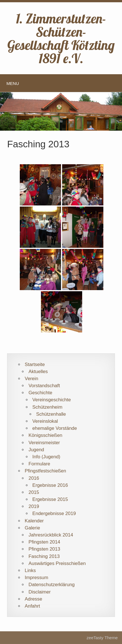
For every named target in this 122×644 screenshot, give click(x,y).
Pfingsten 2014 (44, 542)
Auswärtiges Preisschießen (57, 563)
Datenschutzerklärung (52, 585)
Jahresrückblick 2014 (51, 535)
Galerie (32, 528)
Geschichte (40, 393)
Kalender (34, 521)
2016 (34, 478)
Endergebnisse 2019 (54, 513)
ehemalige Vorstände (55, 428)
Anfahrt (32, 606)
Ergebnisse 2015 (50, 499)
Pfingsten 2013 (44, 549)
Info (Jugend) (46, 457)
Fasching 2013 (44, 556)
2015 (34, 492)
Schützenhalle (51, 414)
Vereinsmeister (44, 443)
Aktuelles (38, 372)
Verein (32, 379)
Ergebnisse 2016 (50, 485)
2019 (34, 506)
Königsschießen (45, 435)
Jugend (36, 450)
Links (30, 570)
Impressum (37, 578)
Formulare (39, 464)
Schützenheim (47, 407)
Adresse (34, 599)
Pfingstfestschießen (46, 471)
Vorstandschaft (44, 386)
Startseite (35, 364)
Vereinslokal (45, 421)
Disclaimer (40, 592)
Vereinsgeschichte (51, 400)
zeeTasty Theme (102, 638)
